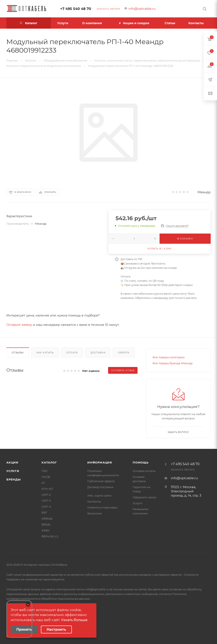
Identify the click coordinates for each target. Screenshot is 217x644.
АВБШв (47, 518)
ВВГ (44, 512)
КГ (43, 483)
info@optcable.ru (142, 9)
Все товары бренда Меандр (173, 363)
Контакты (94, 501)
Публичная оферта (101, 481)
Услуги (13, 471)
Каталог (49, 462)
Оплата (72, 353)
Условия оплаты (144, 471)
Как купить (45, 353)
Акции (12, 462)
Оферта (124, 353)
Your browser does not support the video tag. (19, 619)
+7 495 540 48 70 (76, 9)
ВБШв (46, 524)
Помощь (141, 462)
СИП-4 (46, 507)
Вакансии (95, 513)
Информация (100, 462)
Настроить (56, 629)
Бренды (14, 479)
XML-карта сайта (99, 496)
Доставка (98, 353)
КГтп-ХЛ (47, 489)
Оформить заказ (144, 497)
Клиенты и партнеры (102, 507)
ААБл (45, 530)
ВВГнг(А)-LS (50, 536)
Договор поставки (100, 487)
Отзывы (18, 353)
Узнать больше (74, 620)
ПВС (45, 471)
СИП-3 (46, 501)
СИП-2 (46, 495)
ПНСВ (46, 477)
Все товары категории (169, 357)
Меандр (204, 192)
